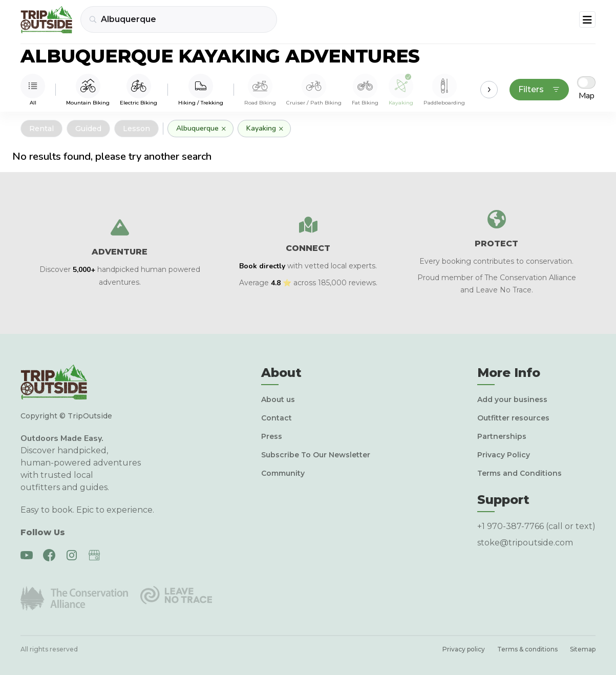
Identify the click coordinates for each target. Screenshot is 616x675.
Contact (277, 418)
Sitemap (583, 649)
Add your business (512, 399)
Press (272, 436)
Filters (539, 89)
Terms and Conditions (519, 473)
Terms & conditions (527, 649)
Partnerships (502, 436)
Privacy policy (464, 649)
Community (283, 473)
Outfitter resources (513, 418)
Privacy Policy (504, 455)
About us (278, 399)
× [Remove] (224, 129)
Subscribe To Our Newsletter (316, 455)
